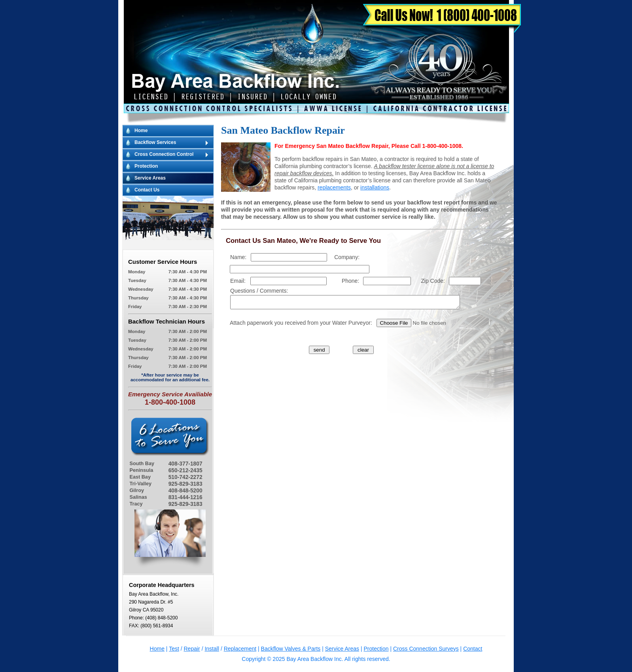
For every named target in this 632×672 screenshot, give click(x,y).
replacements (334, 187)
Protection (146, 166)
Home (141, 131)
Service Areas (150, 178)
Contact (473, 649)
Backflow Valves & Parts (291, 649)
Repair (192, 649)
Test (174, 649)
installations (375, 187)
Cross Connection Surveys (426, 649)
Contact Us (147, 190)
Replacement (240, 649)
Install (212, 649)
